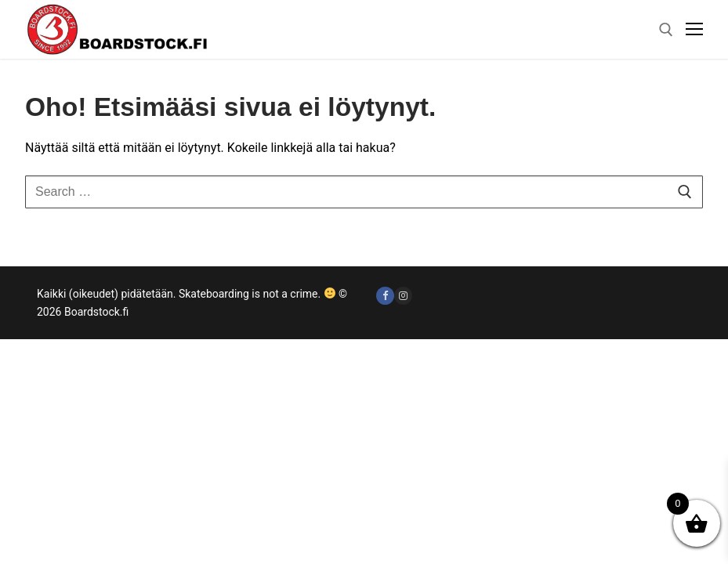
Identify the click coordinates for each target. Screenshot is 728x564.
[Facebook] (385, 296)
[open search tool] (666, 30)
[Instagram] (403, 296)
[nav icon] (694, 30)
